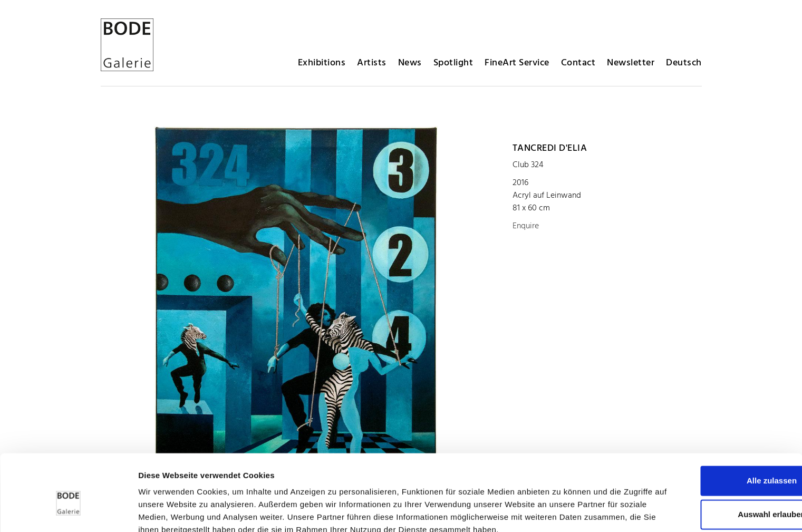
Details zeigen (561, 511)
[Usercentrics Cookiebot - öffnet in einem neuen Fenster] (68, 511)
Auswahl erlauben (714, 449)
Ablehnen (714, 483)
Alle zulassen (714, 415)
